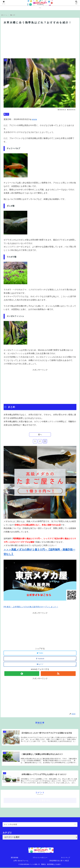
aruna (34, 119)
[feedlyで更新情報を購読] (22, 674)
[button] (75, 824)
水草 (6, 114)
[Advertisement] (40, 41)
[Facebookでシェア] (40, 659)
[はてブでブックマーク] (40, 664)
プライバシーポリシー (40, 858)
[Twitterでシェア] (40, 653)
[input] (40, 825)
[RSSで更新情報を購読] (58, 674)
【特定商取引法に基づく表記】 (59, 861)
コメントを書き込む (40, 800)
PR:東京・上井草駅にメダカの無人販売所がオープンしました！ (31, 607)
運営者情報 (14, 858)
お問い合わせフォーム (21, 861)
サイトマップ (66, 858)
